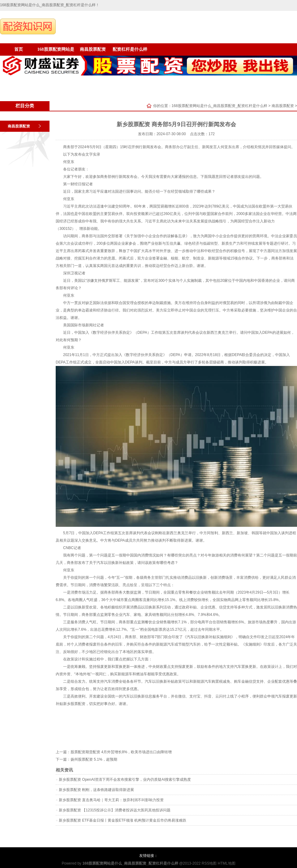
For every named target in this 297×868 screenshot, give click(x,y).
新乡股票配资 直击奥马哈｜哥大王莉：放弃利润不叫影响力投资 (111, 800)
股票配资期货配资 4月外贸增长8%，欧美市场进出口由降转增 (121, 752)
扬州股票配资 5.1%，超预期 (94, 759)
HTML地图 (227, 863)
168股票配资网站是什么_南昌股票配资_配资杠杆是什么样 (220, 106)
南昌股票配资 (93, 49)
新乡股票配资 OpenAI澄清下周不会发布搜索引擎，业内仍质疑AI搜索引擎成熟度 (125, 780)
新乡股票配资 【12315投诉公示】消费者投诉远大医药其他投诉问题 (115, 810)
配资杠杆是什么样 (130, 49)
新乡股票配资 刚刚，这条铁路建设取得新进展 (96, 790)
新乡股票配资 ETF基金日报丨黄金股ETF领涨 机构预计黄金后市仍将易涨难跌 (123, 820)
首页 (19, 49)
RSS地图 (209, 863)
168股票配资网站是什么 (56, 51)
